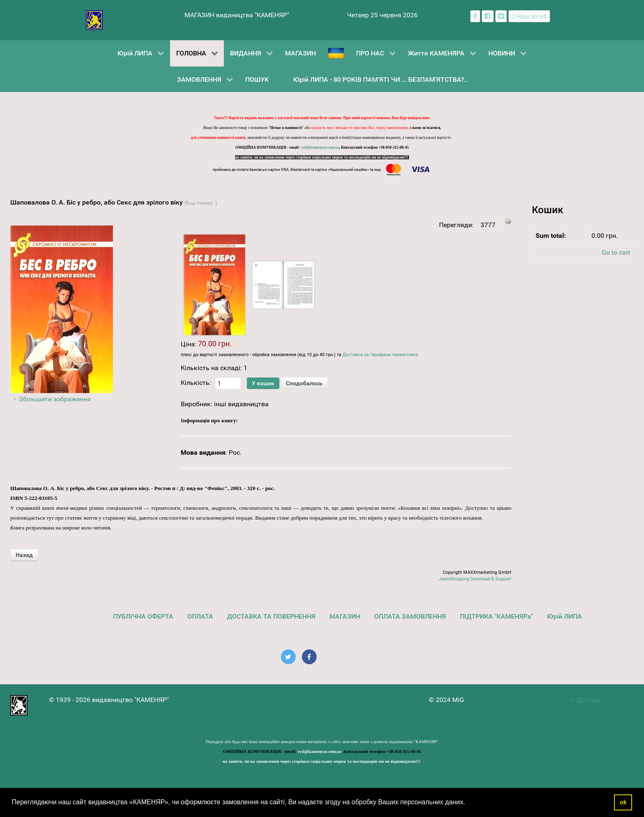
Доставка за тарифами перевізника (380, 355)
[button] (468, 803)
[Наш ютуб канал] (529, 16)
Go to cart (616, 252)
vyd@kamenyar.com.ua (320, 147)
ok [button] (623, 802)
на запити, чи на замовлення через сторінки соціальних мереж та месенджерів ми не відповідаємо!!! (322, 157)
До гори (585, 700)
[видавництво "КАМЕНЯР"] (94, 20)
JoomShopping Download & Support (475, 579)
